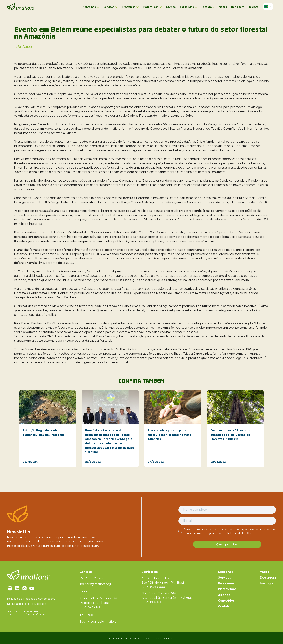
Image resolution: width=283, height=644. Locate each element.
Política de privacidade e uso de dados (31, 599)
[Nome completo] (227, 510)
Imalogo (253, 7)
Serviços (109, 7)
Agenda (171, 7)
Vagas (223, 7)
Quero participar (227, 544)
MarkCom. (169, 638)
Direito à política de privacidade (27, 604)
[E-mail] (227, 521)
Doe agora (238, 7)
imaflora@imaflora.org (34, 614)
